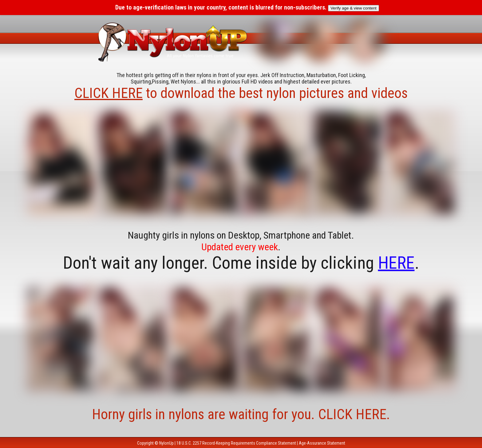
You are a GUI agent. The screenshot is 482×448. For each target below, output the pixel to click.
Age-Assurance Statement (322, 443)
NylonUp (166, 443)
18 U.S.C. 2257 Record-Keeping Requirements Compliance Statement (236, 443)
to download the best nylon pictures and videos (241, 93)
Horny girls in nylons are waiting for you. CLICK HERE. (241, 414)
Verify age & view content (354, 8)
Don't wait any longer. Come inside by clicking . (241, 263)
